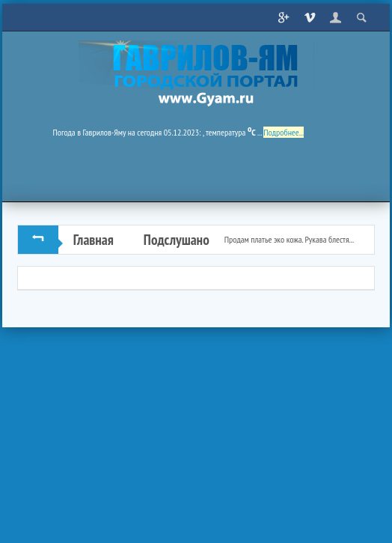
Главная (94, 239)
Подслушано (177, 239)
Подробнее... (284, 132)
